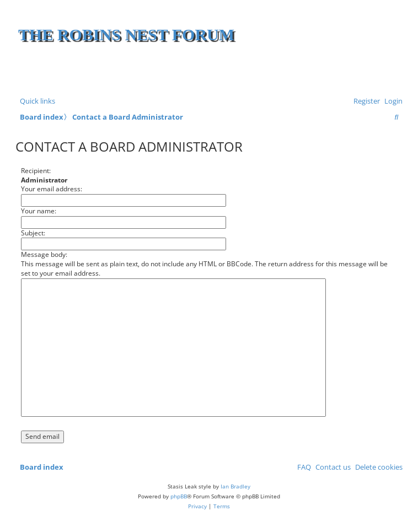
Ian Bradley (235, 486)
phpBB (179, 496)
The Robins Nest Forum (126, 34)
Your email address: (52, 189)
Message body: (44, 254)
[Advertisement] (271, 72)
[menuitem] (391, 101)
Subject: (33, 233)
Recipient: (36, 171)
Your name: (39, 211)
